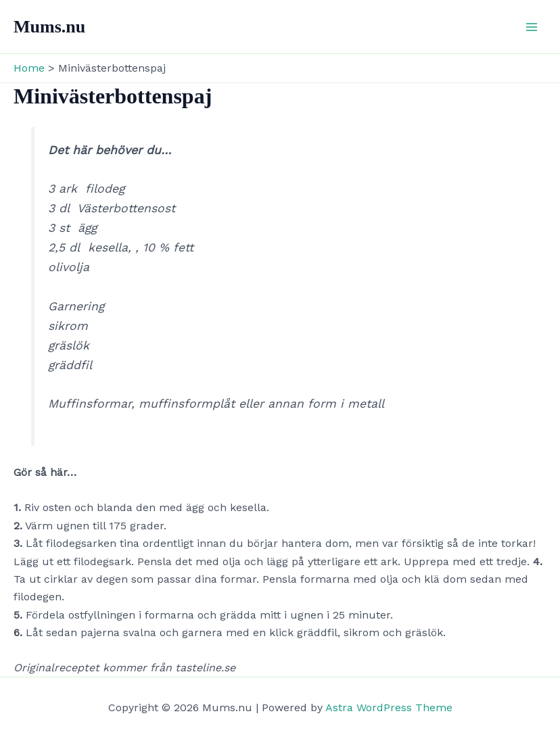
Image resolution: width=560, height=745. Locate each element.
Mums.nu (49, 27)
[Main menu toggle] (532, 27)
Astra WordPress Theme (389, 707)
